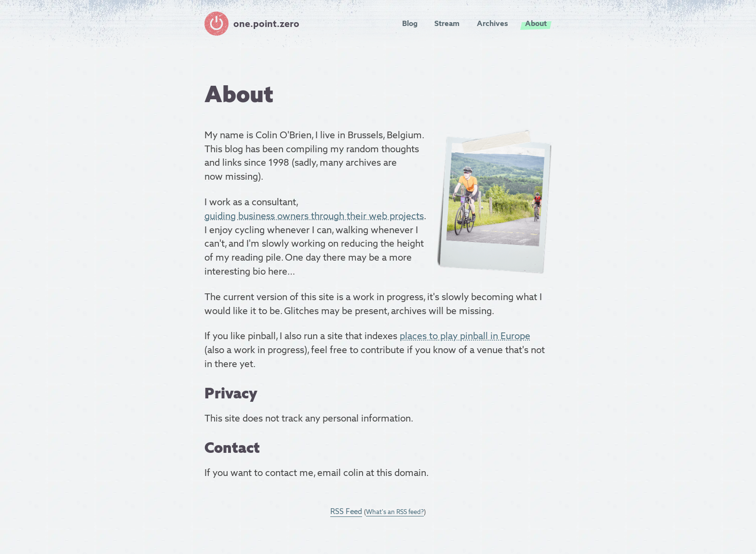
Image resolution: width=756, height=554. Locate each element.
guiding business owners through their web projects (314, 216)
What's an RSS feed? (395, 512)
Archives (493, 23)
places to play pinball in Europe (465, 336)
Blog (410, 23)
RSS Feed (346, 511)
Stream (447, 23)
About (536, 23)
